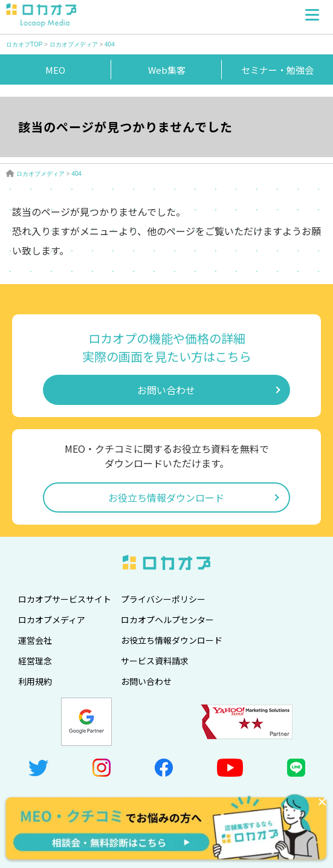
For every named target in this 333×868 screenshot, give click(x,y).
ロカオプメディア (52, 620)
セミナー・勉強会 (277, 70)
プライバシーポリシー (163, 599)
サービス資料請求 (155, 661)
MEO (55, 70)
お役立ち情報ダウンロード (166, 497)
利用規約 (35, 681)
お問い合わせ (166, 390)
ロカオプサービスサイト (65, 599)
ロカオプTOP (24, 44)
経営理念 (35, 661)
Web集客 (167, 70)
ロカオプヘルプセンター (167, 620)
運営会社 (35, 640)
